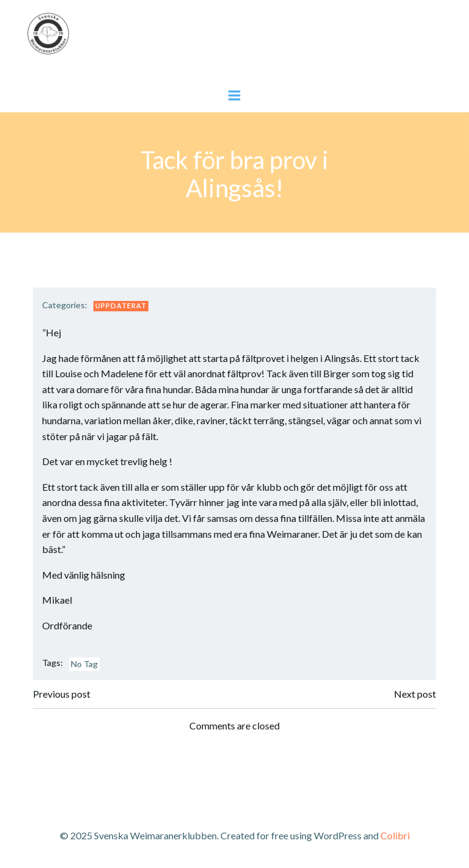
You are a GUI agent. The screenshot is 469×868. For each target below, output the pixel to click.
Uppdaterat (121, 306)
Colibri (395, 835)
